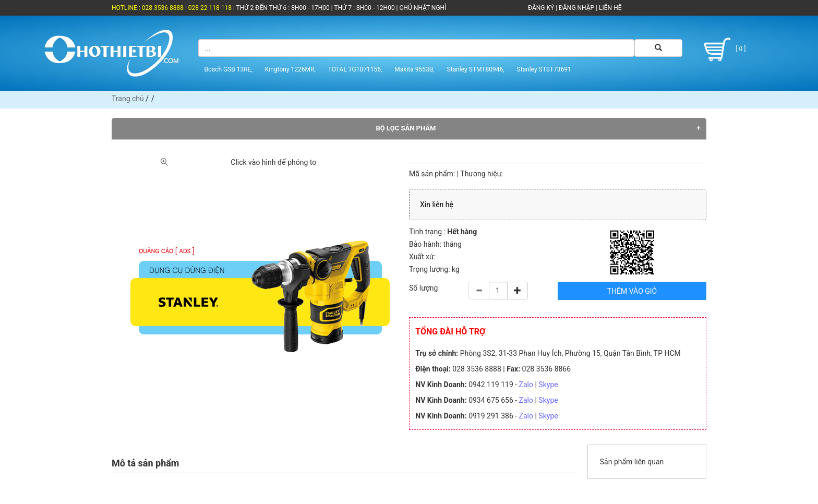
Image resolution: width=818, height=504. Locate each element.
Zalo (526, 385)
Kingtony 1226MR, (290, 69)
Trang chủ (128, 99)
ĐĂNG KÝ (541, 8)
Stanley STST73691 (544, 69)
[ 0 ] (723, 50)
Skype (548, 385)
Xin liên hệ (437, 205)
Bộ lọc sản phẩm (406, 128)
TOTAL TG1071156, (355, 69)
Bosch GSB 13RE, (228, 69)
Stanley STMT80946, (476, 69)
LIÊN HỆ (609, 8)
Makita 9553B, (414, 69)
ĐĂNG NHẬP (576, 8)
